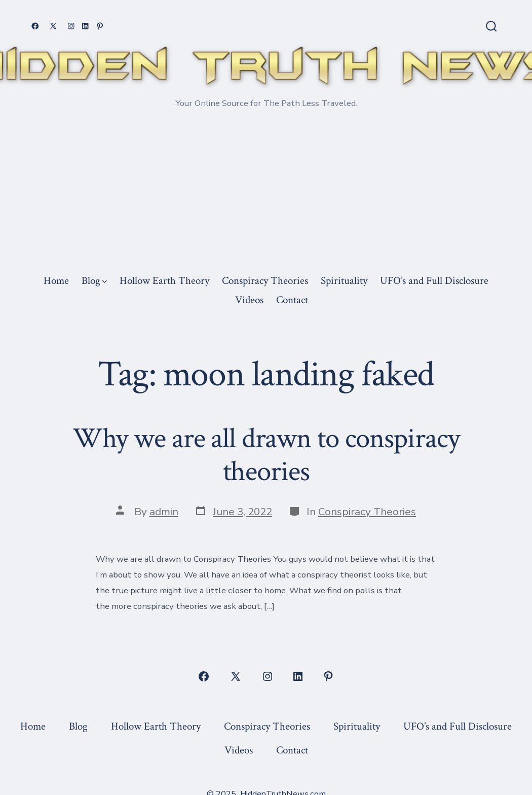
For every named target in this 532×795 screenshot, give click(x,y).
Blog (94, 281)
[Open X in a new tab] (53, 26)
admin (164, 512)
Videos (249, 300)
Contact (292, 300)
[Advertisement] (266, 194)
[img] (105, 282)
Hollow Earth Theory (164, 281)
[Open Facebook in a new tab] (35, 26)
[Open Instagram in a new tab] (71, 26)
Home (56, 281)
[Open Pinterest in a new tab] (100, 26)
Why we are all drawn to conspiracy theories (266, 455)
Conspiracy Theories (265, 281)
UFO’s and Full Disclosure (434, 281)
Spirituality (344, 281)
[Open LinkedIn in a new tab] (85, 26)
